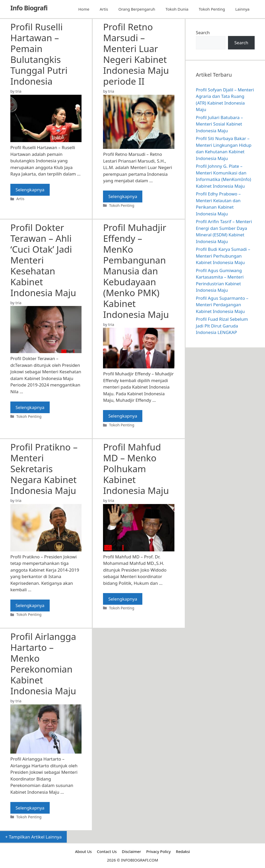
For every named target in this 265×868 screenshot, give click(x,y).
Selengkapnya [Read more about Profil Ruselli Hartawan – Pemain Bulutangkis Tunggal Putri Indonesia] (30, 190)
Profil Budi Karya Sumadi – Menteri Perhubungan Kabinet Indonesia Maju (223, 256)
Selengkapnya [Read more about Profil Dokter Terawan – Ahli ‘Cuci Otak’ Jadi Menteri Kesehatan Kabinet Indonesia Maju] (30, 407)
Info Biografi (29, 8)
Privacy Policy (159, 851)
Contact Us (107, 851)
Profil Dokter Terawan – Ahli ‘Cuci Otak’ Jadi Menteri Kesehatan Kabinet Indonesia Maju (43, 260)
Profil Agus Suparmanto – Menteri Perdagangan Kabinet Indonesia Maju (222, 305)
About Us (83, 851)
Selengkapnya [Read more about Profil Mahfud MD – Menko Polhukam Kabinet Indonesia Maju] (123, 599)
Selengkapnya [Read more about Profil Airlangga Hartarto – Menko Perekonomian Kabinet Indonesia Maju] (30, 808)
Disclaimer (131, 851)
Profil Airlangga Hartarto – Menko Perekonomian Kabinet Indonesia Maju (43, 664)
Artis (104, 9)
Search (203, 32)
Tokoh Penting (212, 9)
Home (84, 9)
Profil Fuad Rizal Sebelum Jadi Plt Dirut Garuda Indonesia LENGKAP (222, 326)
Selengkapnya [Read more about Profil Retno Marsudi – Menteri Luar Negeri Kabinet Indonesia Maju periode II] (123, 196)
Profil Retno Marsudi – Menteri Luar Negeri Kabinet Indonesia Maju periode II (136, 54)
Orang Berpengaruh (137, 9)
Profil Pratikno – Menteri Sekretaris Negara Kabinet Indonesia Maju (44, 469)
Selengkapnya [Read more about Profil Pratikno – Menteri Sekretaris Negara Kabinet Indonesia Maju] (30, 605)
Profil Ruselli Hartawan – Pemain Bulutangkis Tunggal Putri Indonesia (39, 54)
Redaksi (183, 851)
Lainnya (242, 9)
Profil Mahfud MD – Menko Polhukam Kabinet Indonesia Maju (136, 469)
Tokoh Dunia (177, 9)
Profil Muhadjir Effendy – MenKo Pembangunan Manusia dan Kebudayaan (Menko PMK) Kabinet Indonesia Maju (136, 271)
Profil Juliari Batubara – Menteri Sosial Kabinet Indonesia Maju (219, 124)
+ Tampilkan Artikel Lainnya (33, 837)
